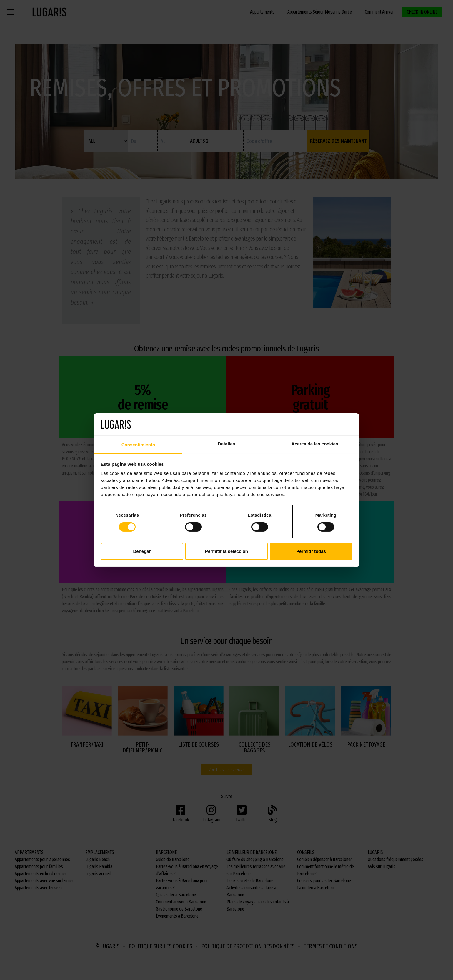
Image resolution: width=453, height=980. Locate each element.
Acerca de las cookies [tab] (315, 444)
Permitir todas (311, 551)
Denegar (142, 551)
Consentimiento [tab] (138, 445)
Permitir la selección (226, 551)
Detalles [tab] (226, 444)
